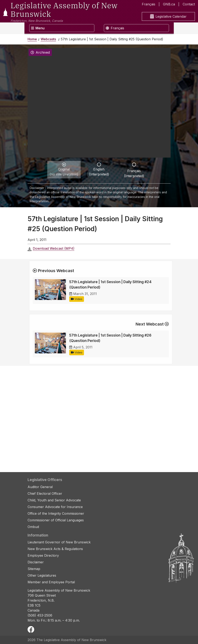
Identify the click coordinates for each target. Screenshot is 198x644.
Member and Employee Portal (51, 582)
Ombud (33, 527)
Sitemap (34, 569)
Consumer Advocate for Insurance (55, 507)
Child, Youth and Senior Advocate (54, 500)
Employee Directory (43, 555)
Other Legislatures (42, 575)
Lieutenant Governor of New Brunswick (59, 542)
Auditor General (40, 487)
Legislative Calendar (168, 17)
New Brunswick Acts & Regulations (55, 549)
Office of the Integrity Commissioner (56, 513)
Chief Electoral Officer (45, 493)
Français (149, 4)
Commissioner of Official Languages (56, 520)
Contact (189, 4)
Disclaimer (36, 562)
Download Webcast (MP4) (54, 248)
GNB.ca (169, 4)
